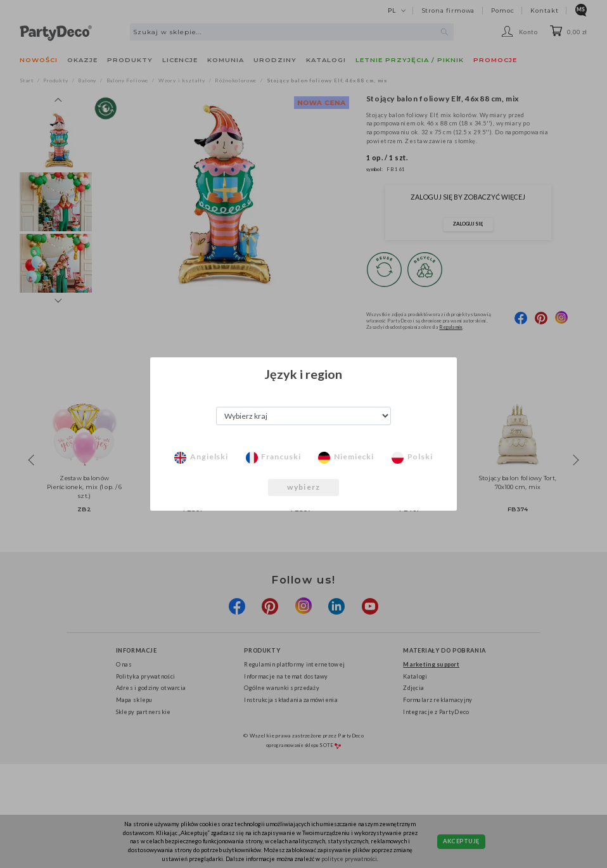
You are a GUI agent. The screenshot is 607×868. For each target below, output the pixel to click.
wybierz (303, 487)
